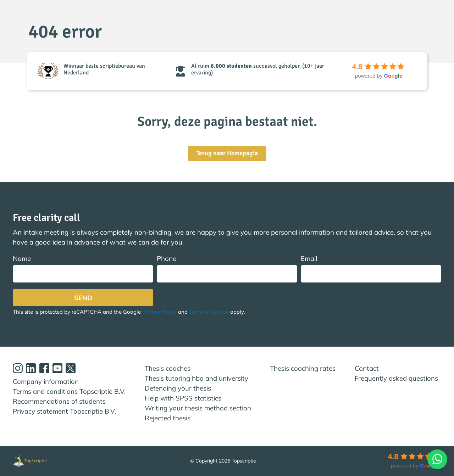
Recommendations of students (59, 401)
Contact (367, 368)
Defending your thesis (178, 388)
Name (83, 268)
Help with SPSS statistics (183, 398)
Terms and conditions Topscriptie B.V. (69, 391)
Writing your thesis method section (198, 408)
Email (371, 268)
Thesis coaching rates (303, 368)
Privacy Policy (159, 312)
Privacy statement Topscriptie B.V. (64, 411)
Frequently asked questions (396, 378)
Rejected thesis (168, 418)
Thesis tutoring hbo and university (196, 378)
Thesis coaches (168, 368)
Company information (46, 381)
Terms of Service (209, 312)
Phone (227, 268)
